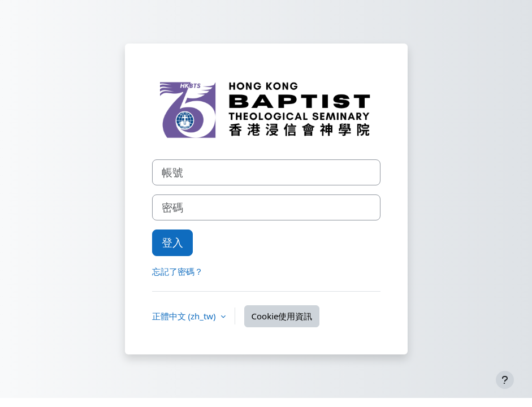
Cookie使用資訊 (282, 316)
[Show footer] (505, 380)
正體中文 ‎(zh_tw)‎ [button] (185, 316)
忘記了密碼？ (178, 271)
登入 (172, 242)
